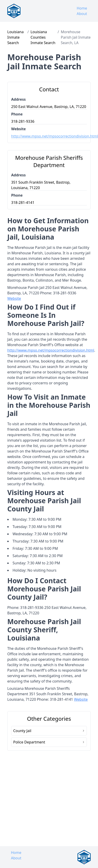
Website (14, 298)
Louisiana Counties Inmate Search (43, 37)
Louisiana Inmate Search (15, 37)
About (82, 14)
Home (82, 8)
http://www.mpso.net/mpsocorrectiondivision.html (49, 136)
